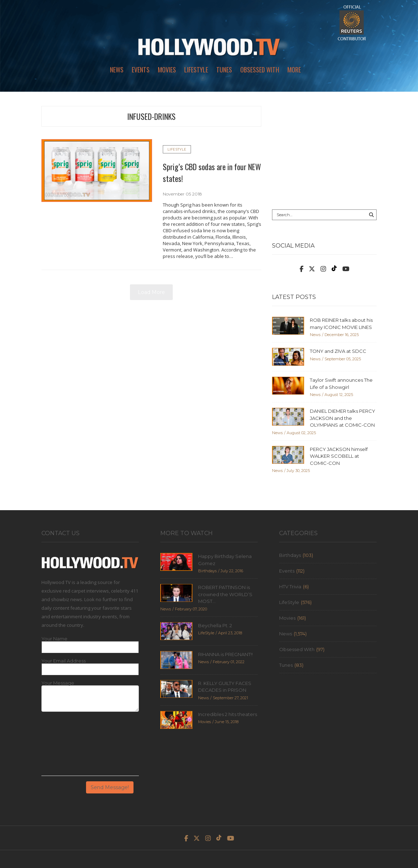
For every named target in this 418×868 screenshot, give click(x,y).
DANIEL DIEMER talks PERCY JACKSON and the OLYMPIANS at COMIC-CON (343, 418)
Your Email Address (64, 661)
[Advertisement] (324, 151)
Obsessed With (260, 70)
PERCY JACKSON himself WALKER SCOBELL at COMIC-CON (339, 456)
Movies (167, 70)
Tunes (224, 70)
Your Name (54, 639)
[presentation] (71, 746)
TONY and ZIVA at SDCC (338, 351)
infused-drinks (151, 116)
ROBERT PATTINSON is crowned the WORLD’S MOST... (225, 594)
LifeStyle (196, 70)
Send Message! (110, 787)
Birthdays (290, 555)
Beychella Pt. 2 (215, 625)
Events (141, 70)
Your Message (58, 683)
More (294, 70)
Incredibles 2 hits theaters (228, 714)
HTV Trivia (290, 587)
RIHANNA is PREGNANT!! (225, 654)
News (117, 70)
